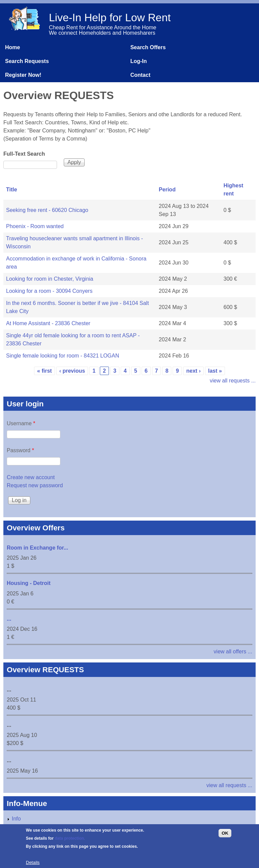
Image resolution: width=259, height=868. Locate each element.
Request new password (35, 485)
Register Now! (23, 75)
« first (45, 371)
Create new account (31, 477)
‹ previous (72, 371)
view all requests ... (233, 381)
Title (12, 190)
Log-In (138, 61)
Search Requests (27, 61)
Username (21, 423)
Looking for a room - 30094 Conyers (49, 291)
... (9, 619)
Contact (140, 75)
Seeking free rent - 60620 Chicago (47, 210)
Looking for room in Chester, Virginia (50, 279)
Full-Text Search (24, 154)
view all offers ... (233, 652)
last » (215, 371)
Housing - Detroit (29, 583)
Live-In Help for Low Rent (110, 18)
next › (193, 371)
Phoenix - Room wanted (35, 226)
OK (225, 837)
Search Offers (148, 47)
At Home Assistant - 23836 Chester (48, 323)
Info (16, 819)
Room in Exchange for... (37, 548)
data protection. (70, 842)
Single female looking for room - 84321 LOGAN (63, 356)
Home (12, 47)
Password (20, 450)
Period (167, 190)
